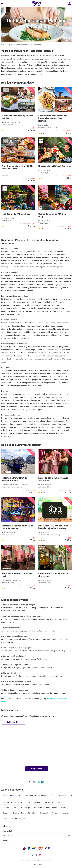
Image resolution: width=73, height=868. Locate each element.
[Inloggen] (70, 4)
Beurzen (55, 813)
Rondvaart (44, 813)
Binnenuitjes (7, 802)
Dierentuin (61, 802)
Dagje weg (9, 795)
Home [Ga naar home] (3, 45)
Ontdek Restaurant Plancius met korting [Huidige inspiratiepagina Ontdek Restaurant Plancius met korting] (28, 45)
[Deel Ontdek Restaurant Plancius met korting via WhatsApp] (39, 782)
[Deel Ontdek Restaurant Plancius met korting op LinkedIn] (42, 782)
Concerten (65, 813)
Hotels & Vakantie (27, 795)
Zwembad (38, 802)
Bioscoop (6, 813)
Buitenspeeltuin (19, 813)
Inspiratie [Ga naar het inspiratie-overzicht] (10, 45)
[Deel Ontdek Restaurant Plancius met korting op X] (34, 782)
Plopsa (28, 802)
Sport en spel (26, 808)
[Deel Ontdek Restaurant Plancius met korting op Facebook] (30, 782)
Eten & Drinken (59, 795)
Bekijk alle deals (15, 722)
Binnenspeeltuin (52, 808)
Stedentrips (32, 813)
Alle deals (7, 826)
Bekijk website (37, 769)
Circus (15, 808)
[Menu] (2, 4)
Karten (64, 808)
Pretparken (49, 802)
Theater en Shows (19, 818)
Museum (6, 808)
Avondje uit (44, 795)
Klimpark (19, 802)
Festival (6, 818)
